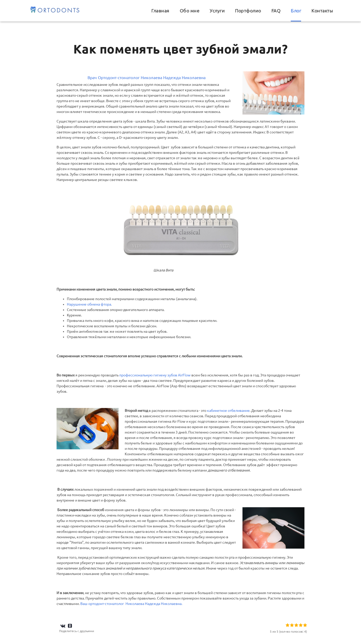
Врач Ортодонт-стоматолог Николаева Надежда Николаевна (147, 78)
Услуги (217, 11)
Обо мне (190, 11)
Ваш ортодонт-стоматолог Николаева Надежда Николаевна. (131, 604)
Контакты (322, 11)
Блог (296, 11)
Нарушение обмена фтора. (89, 304)
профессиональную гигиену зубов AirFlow (155, 375)
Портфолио (248, 11)
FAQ (276, 11)
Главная (160, 11)
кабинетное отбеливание (228, 411)
